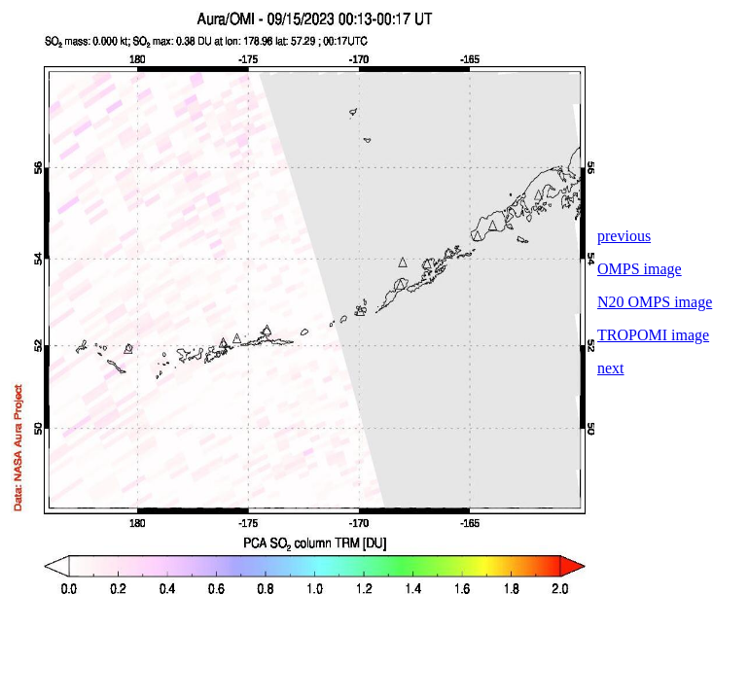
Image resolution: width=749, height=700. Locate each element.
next (611, 368)
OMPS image (640, 269)
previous (624, 236)
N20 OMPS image (655, 302)
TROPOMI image (653, 335)
